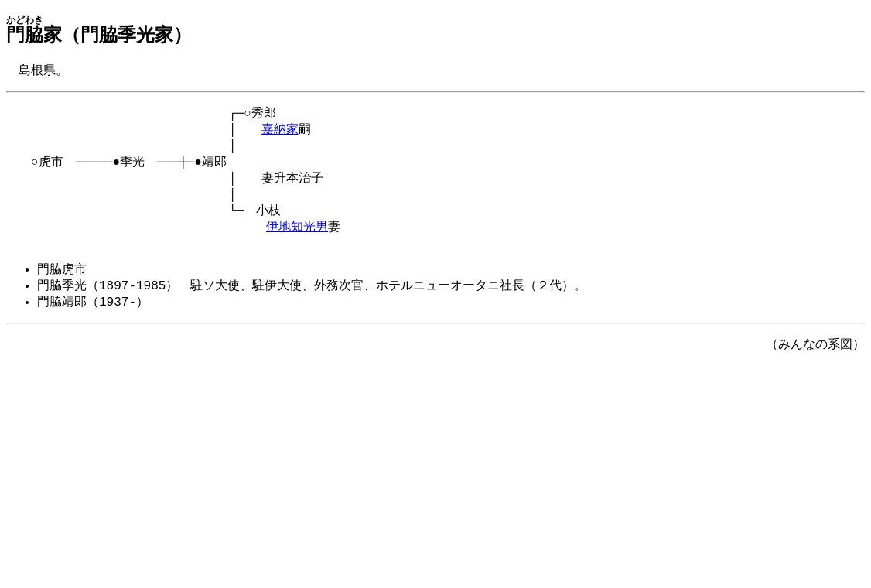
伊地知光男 (297, 240)
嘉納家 (280, 133)
